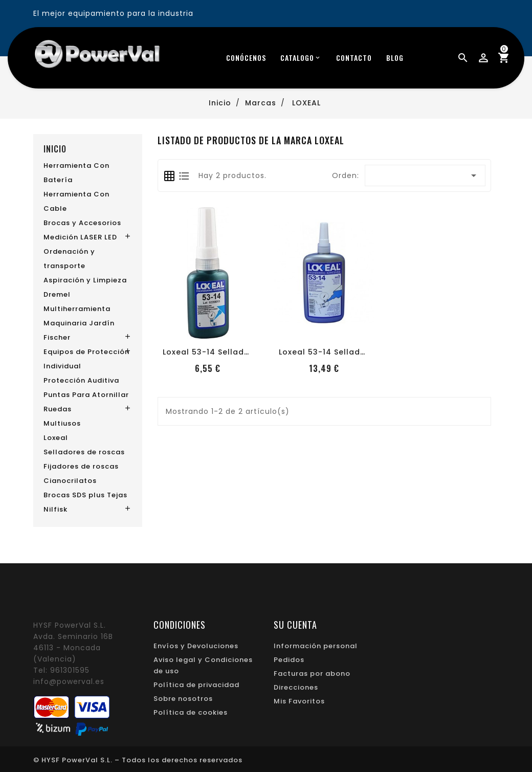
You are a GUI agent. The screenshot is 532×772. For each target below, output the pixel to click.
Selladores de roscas (84, 452)
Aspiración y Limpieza (85, 280)
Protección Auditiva (81, 380)
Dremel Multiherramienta (77, 302)
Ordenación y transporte (69, 259)
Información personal (316, 646)
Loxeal (56, 438)
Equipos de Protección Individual (86, 359)
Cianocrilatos (70, 481)
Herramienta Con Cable (76, 201)
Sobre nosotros (183, 699)
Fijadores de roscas (81, 466)
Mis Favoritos (299, 701)
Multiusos (62, 423)
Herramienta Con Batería (76, 173)
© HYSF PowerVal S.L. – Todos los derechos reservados (138, 760)
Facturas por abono (312, 674)
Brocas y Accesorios (82, 223)
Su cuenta (295, 625)
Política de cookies (191, 712)
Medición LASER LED (80, 237)
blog (395, 58)
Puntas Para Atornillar (86, 395)
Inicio (55, 149)
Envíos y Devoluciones (196, 646)
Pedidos (289, 660)
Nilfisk (56, 509)
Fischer (57, 337)
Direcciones (296, 687)
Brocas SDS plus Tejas (85, 495)
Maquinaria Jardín (79, 323)
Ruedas (58, 409)
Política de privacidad (196, 685)
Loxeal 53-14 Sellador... (211, 352)
